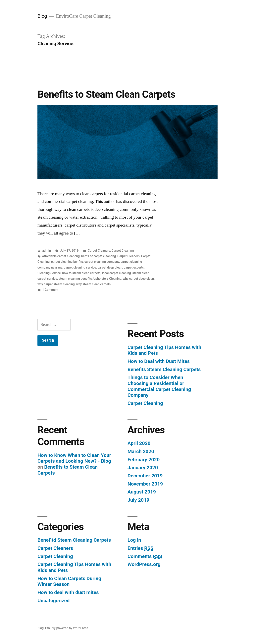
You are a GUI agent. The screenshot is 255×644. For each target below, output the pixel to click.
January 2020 (143, 468)
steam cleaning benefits (75, 279)
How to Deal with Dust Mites (159, 361)
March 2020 (141, 451)
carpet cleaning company (102, 262)
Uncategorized (54, 601)
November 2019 (145, 484)
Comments (145, 556)
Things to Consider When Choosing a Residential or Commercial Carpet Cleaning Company (159, 386)
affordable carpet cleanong (61, 256)
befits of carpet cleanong (99, 256)
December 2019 (145, 476)
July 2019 (138, 500)
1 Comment (50, 290)
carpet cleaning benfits (67, 262)
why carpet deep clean (138, 279)
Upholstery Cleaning (107, 279)
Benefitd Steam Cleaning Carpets (74, 540)
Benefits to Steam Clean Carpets (106, 94)
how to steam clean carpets (81, 273)
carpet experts (134, 267)
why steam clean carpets (93, 284)
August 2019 (142, 492)
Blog (42, 16)
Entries (140, 548)
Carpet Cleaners (99, 251)
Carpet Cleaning (123, 251)
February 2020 (144, 460)
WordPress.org (144, 564)
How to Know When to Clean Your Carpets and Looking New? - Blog (74, 458)
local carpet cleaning (116, 273)
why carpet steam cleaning (56, 284)
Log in (134, 540)
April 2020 (139, 443)
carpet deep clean (110, 267)
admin (47, 251)
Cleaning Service (49, 273)
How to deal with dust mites (68, 592)
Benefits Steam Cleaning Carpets (164, 369)
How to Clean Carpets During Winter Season (69, 581)
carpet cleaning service (80, 267)
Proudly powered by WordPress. (67, 628)
